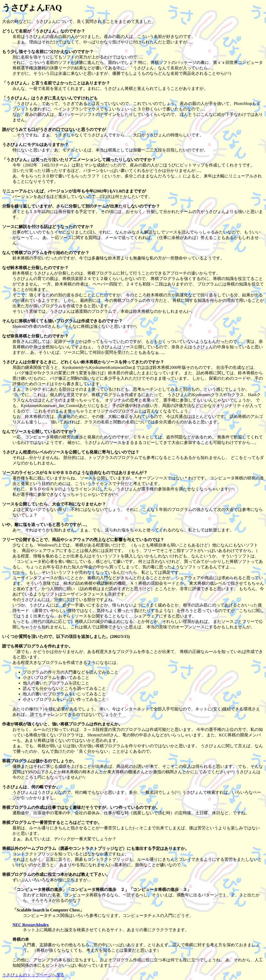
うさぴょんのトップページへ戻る (33, 975)
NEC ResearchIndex (31, 925)
